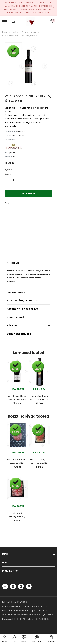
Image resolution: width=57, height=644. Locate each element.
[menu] (4, 21)
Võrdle (8, 203)
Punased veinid (29, 32)
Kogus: (8, 174)
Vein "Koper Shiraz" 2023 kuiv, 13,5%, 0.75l (21, 36)
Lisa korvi (28, 193)
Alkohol (15, 32)
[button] (14, 639)
